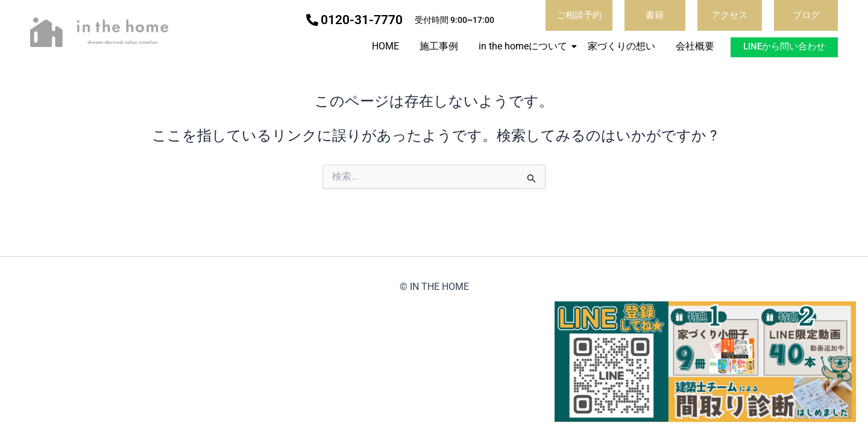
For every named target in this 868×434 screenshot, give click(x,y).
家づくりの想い (621, 46)
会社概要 (695, 46)
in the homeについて (525, 46)
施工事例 (439, 46)
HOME (385, 46)
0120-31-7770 (362, 20)
